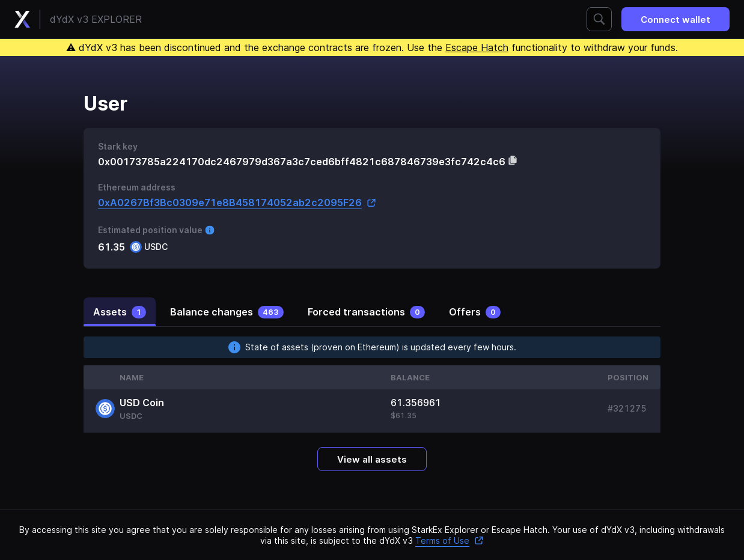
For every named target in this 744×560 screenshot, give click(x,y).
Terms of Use (450, 540)
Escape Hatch (477, 47)
